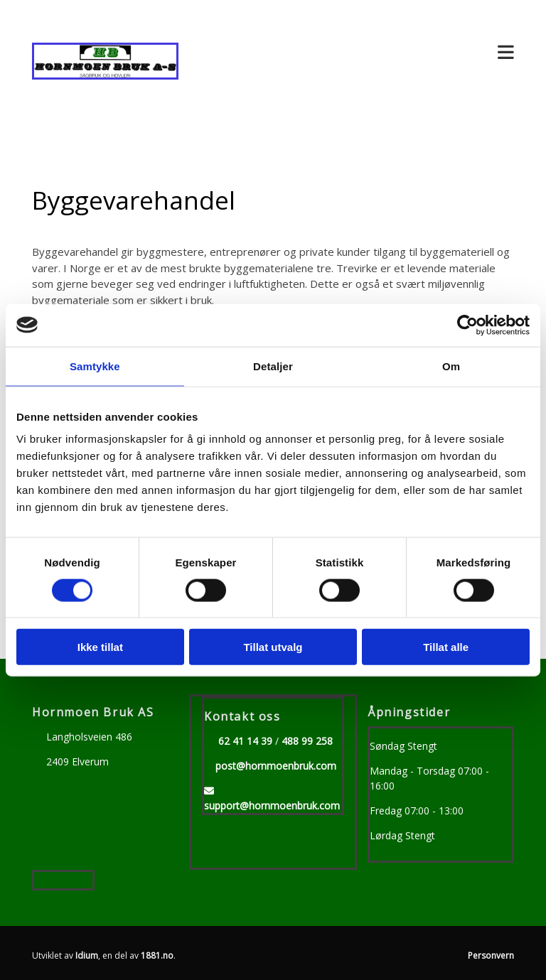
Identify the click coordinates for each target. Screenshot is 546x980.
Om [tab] (451, 366)
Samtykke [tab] (95, 366)
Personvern (491, 955)
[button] (357, 53)
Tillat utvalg (273, 647)
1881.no (157, 955)
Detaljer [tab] (273, 366)
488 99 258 (307, 741)
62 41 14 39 (245, 741)
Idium (87, 955)
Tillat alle (446, 647)
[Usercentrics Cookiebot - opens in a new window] (467, 325)
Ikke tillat (100, 647)
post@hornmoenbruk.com (276, 766)
